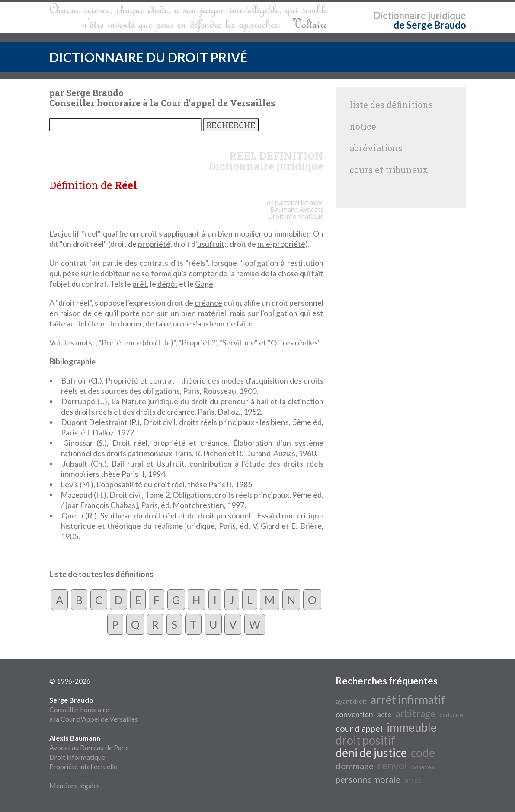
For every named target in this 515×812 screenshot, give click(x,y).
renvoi (392, 765)
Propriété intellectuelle (83, 766)
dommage (355, 766)
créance (208, 303)
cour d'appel (359, 728)
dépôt (168, 284)
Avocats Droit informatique (296, 213)
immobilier (292, 233)
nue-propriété (281, 244)
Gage (204, 284)
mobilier (248, 233)
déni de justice (371, 753)
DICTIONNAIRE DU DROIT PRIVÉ (148, 57)
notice (363, 126)
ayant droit (351, 702)
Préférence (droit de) (138, 342)
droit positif (365, 740)
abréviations (376, 148)
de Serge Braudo (430, 25)
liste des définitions (391, 105)
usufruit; (212, 244)
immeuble (412, 727)
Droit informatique (77, 757)
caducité (451, 715)
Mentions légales (75, 785)
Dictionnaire (400, 15)
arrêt (413, 780)
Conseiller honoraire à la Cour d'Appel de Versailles (94, 709)
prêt (140, 284)
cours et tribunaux (389, 169)
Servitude (238, 342)
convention (354, 714)
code (423, 753)
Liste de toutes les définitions (101, 574)
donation (423, 767)
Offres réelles (294, 342)
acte (384, 714)
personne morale (368, 779)
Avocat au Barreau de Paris (89, 747)
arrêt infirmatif (408, 700)
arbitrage (415, 714)
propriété (154, 244)
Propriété (198, 342)
